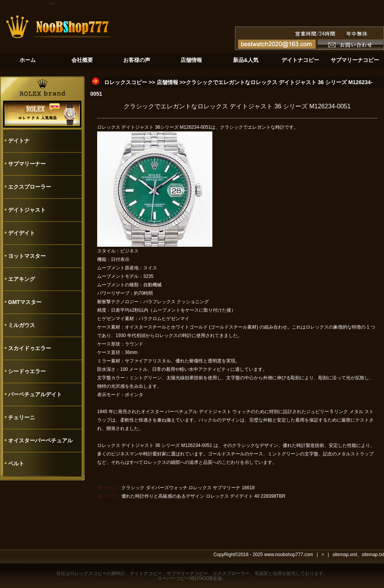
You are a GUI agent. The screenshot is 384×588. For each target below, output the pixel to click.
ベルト (16, 463)
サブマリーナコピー (187, 573)
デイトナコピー (146, 573)
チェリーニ (22, 417)
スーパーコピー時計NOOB (185, 578)
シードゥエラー (27, 371)
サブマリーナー (27, 164)
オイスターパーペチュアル (40, 440)
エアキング (22, 279)
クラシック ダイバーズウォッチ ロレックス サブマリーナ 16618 (188, 488)
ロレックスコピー (126, 82)
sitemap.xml (345, 555)
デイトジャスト (27, 210)
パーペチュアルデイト (35, 394)
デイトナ (19, 141)
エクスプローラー (30, 187)
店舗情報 (167, 82)
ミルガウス (22, 325)
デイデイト (22, 233)
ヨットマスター (27, 256)
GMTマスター (25, 302)
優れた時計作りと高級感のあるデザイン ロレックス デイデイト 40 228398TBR (203, 496)
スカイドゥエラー (30, 348)
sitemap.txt (373, 555)
